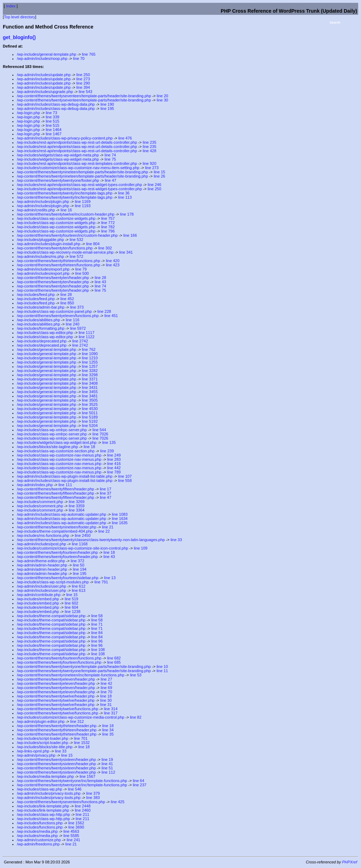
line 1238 (72, 612)
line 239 (107, 451)
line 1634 (120, 519)
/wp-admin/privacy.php (36, 755)
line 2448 (83, 806)
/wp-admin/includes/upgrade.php (45, 92)
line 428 (150, 151)
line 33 (176, 540)
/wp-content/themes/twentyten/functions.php (55, 248)
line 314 (111, 709)
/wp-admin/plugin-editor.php (41, 721)
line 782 (108, 227)
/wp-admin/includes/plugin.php (43, 201)
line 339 (53, 117)
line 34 (108, 730)
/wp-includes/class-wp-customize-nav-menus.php (59, 455)
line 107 (125, 476)
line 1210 (90, 358)
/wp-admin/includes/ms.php (40, 256)
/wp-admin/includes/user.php (41, 586)
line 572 (77, 256)
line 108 (98, 650)
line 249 (114, 455)
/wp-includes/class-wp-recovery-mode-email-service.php (65, 252)
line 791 (101, 582)
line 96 (97, 641)
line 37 (105, 493)
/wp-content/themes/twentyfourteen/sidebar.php (58, 578)
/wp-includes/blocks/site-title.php (45, 747)
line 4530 (90, 409)
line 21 (108, 527)
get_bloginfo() (19, 37)
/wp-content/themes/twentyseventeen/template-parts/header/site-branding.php (84, 96)
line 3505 (90, 400)
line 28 (100, 278)
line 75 (110, 159)
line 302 (105, 248)
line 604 (71, 607)
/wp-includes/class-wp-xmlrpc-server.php (52, 430)
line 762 (89, 349)
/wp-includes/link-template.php (43, 806)
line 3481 (90, 396)
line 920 (150, 163)
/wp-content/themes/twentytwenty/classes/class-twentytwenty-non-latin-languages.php (91, 540)
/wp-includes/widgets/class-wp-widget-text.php (57, 442)
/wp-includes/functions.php (40, 823)
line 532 (77, 240)
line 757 (108, 218)
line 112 (108, 772)
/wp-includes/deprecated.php (42, 341)
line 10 (162, 666)
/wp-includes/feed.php (36, 294)
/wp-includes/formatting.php (41, 328)
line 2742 (80, 341)
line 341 (126, 252)
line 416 (114, 464)
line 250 (83, 75)
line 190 (107, 104)
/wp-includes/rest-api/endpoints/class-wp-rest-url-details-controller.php (77, 142)
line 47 (110, 180)
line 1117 (87, 333)
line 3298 (90, 375)
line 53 (136, 675)
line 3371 (90, 379)
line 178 (127, 214)
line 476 (125, 138)
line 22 (104, 531)
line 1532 (82, 743)
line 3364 (77, 510)
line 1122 (87, 337)
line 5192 (90, 421)
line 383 (93, 798)
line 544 (99, 430)
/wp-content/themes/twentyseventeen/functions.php (61, 802)
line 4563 (71, 831)
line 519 (71, 599)
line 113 (125, 197)
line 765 (89, 54)
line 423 (113, 265)
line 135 (109, 442)
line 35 (108, 734)
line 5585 (71, 836)
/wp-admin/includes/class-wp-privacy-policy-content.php (65, 138)
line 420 (113, 261)
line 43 (100, 282)
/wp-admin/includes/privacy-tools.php (49, 793)
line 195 (107, 108)
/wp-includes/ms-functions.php (43, 535)
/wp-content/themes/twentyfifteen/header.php (56, 489)
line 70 (79, 58)
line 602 (71, 603)
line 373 (77, 307)
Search (335, 23)
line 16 (66, 210)
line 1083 (120, 514)
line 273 (83, 79)
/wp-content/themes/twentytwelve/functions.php (58, 709)
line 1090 (90, 354)
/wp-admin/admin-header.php (42, 565)
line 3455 (90, 392)
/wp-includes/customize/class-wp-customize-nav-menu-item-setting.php (78, 168)
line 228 (104, 311)
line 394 (83, 87)
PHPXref (350, 862)
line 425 (118, 802)
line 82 (136, 717)
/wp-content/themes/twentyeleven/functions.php (58, 316)
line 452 (67, 299)
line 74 (110, 155)
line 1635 (120, 523)
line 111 (65, 485)
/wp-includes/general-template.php (47, 54)
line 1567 (88, 776)
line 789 (114, 472)
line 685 (114, 662)
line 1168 (80, 544)
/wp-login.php (28, 113)
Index (11, 6)
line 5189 (90, 417)
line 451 (111, 316)
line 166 (130, 235)
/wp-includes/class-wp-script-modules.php (53, 582)
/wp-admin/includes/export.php (43, 269)
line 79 (81, 269)
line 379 (93, 793)
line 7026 (100, 434)
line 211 (83, 814)
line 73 (51, 113)
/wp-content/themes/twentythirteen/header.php (57, 726)
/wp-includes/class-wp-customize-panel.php (54, 311)
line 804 (93, 244)
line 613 (79, 590)
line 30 (163, 100)
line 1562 (76, 823)
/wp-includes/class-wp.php (39, 789)
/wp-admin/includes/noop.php (42, 58)
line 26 (159, 176)
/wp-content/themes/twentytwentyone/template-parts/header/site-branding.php (84, 666)
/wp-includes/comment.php (40, 502)
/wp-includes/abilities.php (38, 320)
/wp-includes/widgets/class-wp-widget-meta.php (58, 155)
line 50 (79, 565)
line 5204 (90, 426)
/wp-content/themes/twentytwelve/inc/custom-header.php (66, 214)
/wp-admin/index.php (35, 485)
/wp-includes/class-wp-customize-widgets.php (56, 218)
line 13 (110, 578)
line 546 (75, 789)
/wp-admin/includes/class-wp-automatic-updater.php (62, 514)
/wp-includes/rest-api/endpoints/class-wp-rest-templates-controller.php (77, 163)
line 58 (97, 616)
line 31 (106, 705)
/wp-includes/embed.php (38, 599)
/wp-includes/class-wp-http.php (43, 814)
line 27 (106, 679)
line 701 (81, 738)
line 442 (114, 468)
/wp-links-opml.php (33, 751)
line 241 (74, 840)
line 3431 (90, 387)
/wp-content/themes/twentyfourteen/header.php (57, 552)
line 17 (105, 489)
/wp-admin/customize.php (39, 840)
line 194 (80, 569)
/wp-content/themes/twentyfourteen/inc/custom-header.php (67, 235)
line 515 (53, 121)
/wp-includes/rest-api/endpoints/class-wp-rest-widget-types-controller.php (79, 185)
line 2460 (83, 810)
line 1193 (83, 206)
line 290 (83, 83)
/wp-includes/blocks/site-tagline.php (47, 447)
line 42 (106, 683)
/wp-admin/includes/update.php (44, 75)
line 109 (141, 548)
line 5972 (78, 328)
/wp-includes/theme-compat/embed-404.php (55, 531)
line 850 (67, 303)
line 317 (111, 713)
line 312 (77, 721)
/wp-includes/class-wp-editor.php (45, 333)
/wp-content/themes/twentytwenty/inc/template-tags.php (65, 193)
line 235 (150, 142)
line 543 (85, 92)
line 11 (162, 671)
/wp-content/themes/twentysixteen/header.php (56, 759)
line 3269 (77, 502)
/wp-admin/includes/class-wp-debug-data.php (56, 104)
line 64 (139, 781)
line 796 (108, 231)
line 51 (107, 768)
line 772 (108, 223)
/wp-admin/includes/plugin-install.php (49, 244)
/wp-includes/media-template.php (45, 776)
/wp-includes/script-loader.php (43, 738)
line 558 (125, 480)
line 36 (124, 193)
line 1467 (54, 134)
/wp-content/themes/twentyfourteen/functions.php (59, 658)
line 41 (107, 764)
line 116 (73, 320)
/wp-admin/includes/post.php (41, 544)
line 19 (107, 759)
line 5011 (90, 413)
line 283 (114, 459)
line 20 (163, 96)
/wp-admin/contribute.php (39, 595)
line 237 (140, 785)
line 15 (159, 172)
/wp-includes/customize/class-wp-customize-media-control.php (71, 717)
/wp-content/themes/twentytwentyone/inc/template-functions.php (72, 781)
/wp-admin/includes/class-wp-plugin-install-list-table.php (65, 476)
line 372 (78, 561)
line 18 (89, 447)
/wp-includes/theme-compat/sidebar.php (51, 616)
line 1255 (90, 362)
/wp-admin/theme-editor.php (41, 561)
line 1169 (83, 201)
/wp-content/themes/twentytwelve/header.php (56, 696)
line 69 (106, 688)
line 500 (82, 273)
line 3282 (90, 371)
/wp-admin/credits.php (36, 210)
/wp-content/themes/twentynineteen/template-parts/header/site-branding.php (82, 172)
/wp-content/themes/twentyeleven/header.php (56, 679)
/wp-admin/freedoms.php (38, 844)
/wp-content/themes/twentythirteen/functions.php (59, 261)
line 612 (79, 586)
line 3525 (90, 404)
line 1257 (90, 366)
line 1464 (54, 130)
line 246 (155, 185)
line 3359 (77, 506)
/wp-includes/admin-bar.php (41, 307)
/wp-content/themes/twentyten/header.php (53, 278)
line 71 (97, 624)
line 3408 (90, 383)
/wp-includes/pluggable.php (40, 240)
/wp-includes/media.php (37, 831)
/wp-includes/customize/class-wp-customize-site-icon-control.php (72, 548)
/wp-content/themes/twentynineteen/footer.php (57, 527)
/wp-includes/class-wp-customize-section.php (56, 451)
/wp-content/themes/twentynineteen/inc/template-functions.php (71, 675)
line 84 (97, 633)
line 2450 (83, 535)
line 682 (114, 658)
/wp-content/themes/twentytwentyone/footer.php (58, 180)
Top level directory (20, 17)
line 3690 (76, 827)
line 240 (73, 324)
